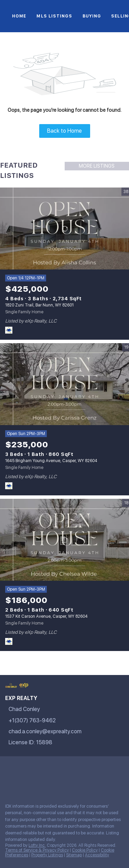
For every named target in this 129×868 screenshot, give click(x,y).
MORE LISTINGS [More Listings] (97, 166)
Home (19, 16)
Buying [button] (92, 16)
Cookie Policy (85, 850)
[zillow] (50, 768)
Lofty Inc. (37, 845)
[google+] (22, 783)
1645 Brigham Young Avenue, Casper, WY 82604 (51, 461)
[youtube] (91, 768)
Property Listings (47, 855)
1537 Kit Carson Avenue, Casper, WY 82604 (46, 616)
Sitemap (74, 855)
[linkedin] (22, 768)
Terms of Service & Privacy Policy (37, 850)
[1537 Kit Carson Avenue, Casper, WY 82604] (64, 540)
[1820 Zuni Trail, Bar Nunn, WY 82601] (64, 229)
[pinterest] (8, 783)
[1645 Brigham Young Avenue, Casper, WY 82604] (64, 384)
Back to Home (64, 131)
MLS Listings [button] (54, 16)
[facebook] (8, 768)
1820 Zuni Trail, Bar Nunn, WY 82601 (39, 305)
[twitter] (36, 768)
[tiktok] (105, 768)
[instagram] (77, 768)
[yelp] (63, 768)
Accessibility (97, 855)
